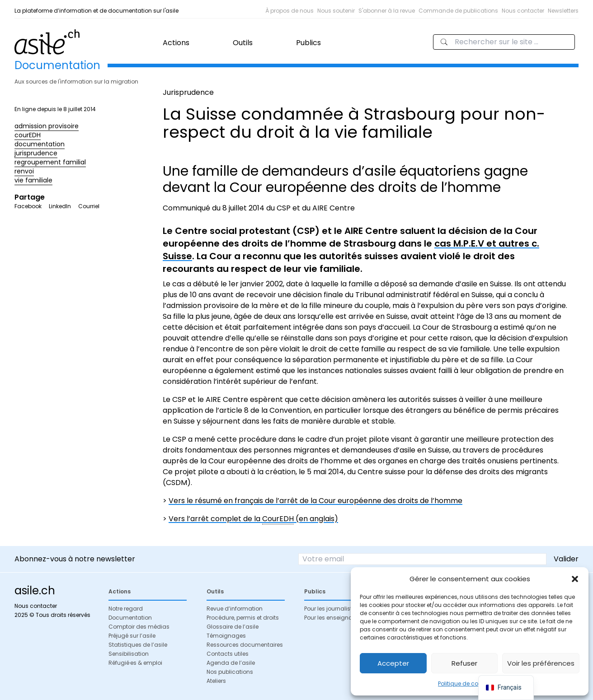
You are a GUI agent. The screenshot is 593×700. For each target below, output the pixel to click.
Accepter (393, 663)
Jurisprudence (188, 92)
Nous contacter (523, 11)
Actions (176, 43)
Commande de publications (458, 11)
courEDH (28, 135)
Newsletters (563, 11)
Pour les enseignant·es (335, 618)
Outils (243, 43)
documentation (40, 144)
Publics (308, 43)
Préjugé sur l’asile (132, 636)
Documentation (130, 618)
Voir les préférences (541, 663)
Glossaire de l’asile (233, 627)
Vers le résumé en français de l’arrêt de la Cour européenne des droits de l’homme (315, 501)
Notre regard (126, 609)
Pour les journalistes (331, 609)
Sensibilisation (129, 654)
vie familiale (33, 180)
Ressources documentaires (245, 645)
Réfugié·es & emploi (135, 663)
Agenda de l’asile (231, 663)
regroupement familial (50, 162)
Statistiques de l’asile (138, 645)
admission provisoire (47, 126)
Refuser (464, 663)
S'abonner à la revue (387, 11)
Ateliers (216, 681)
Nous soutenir (336, 11)
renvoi (24, 171)
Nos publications (230, 672)
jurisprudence (36, 153)
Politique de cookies (465, 684)
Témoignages (226, 636)
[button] (575, 579)
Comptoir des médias (139, 627)
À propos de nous (289, 11)
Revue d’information (235, 609)
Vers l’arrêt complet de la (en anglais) (253, 519)
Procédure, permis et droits (243, 618)
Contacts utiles (228, 654)
